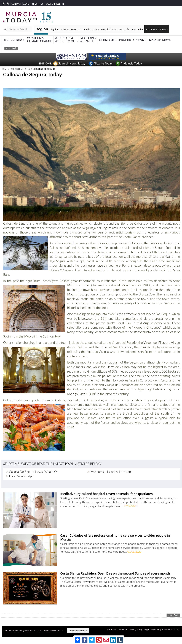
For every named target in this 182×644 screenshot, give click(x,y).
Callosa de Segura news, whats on (34, 472)
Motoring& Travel (88, 40)
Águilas (55, 29)
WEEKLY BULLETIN (55, 4)
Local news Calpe (21, 476)
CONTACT (16, 4)
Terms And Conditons (117, 629)
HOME (5, 69)
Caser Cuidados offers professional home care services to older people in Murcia (114, 537)
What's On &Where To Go (65, 40)
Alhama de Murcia (71, 29)
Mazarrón (124, 29)
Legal (147, 629)
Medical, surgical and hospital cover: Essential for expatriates (106, 494)
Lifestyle (106, 40)
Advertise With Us (170, 629)
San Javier (137, 29)
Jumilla (87, 29)
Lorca (96, 29)
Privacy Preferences (78, 629)
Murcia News (14, 40)
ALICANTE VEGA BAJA (21, 69)
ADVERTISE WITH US (33, 4)
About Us (155, 629)
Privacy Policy (136, 629)
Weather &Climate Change (40, 40)
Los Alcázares (109, 29)
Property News (132, 40)
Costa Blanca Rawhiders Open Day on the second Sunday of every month (115, 573)
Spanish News (160, 40)
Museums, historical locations (111, 472)
